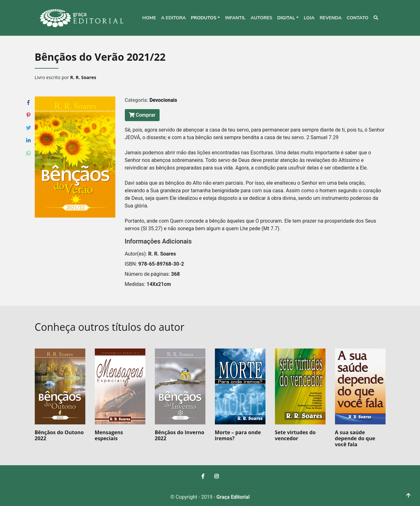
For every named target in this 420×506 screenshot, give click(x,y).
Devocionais (163, 100)
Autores (261, 18)
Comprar (142, 115)
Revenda (331, 18)
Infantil (235, 18)
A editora (173, 18)
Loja (309, 18)
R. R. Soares (83, 77)
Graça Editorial (233, 497)
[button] (205, 18)
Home (149, 18)
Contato (358, 18)
